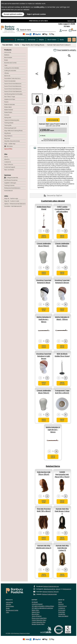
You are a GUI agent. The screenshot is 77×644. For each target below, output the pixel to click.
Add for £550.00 (44, 236)
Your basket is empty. (65, 50)
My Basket (35, 602)
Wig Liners (7, 138)
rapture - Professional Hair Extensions (15, 204)
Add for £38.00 (44, 273)
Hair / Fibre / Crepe (10, 97)
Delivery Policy (36, 612)
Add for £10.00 (62, 501)
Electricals (7, 76)
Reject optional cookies (36, 14)
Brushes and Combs (10, 63)
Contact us (62, 608)
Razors (6, 102)
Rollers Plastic (8, 112)
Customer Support (10, 167)
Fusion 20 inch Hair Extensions (13, 91)
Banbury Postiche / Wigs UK (51, 592)
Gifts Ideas (21, 40)
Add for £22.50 (44, 538)
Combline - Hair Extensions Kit (13, 206)
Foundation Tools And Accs (12, 78)
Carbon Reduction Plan (39, 622)
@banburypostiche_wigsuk (52, 589)
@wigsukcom (67, 589)
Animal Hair (32, 40)
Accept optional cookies (13, 14)
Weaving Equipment (10, 128)
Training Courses (9, 185)
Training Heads (9, 123)
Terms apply (71, 21)
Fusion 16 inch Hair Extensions (13, 86)
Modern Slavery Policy (38, 624)
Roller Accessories (10, 104)
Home (17, 45)
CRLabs (7, 73)
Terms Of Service (37, 616)
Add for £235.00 (62, 538)
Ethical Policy (36, 614)
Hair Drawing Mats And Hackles (13, 94)
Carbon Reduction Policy (39, 620)
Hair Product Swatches (11, 180)
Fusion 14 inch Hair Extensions (13, 84)
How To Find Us (9, 165)
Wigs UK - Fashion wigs (11, 198)
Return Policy (35, 610)
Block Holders (52, 40)
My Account (62, 610)
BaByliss (41, 40)
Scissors (7, 115)
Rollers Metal (8, 107)
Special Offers (9, 40)
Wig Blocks (7, 133)
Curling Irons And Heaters (12, 68)
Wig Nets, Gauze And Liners (12, 141)
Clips (6, 65)
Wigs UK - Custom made (12, 201)
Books (62, 40)
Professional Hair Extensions (12, 188)
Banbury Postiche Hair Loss (51, 586)
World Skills (62, 612)
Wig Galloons (8, 136)
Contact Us (8, 162)
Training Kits (8, 125)
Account (65, 30)
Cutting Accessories (10, 71)
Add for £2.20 (44, 310)
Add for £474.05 (62, 383)
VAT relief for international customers (42, 608)
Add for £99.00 (62, 236)
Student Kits (62, 614)
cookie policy (39, 7)
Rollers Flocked (9, 110)
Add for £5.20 (62, 420)
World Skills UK (8, 191)
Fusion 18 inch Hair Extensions (13, 89)
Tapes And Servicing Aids (12, 120)
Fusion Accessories (10, 81)
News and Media (9, 170)
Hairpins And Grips (10, 99)
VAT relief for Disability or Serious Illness (43, 606)
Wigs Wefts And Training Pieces (33, 45)
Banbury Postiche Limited (49, 594)
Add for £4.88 (44, 501)
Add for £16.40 (44, 346)
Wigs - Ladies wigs (10, 144)
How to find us (62, 606)
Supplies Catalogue (10, 183)
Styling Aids (8, 118)
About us (61, 604)
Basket (74, 30)
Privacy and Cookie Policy (39, 618)
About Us (7, 159)
